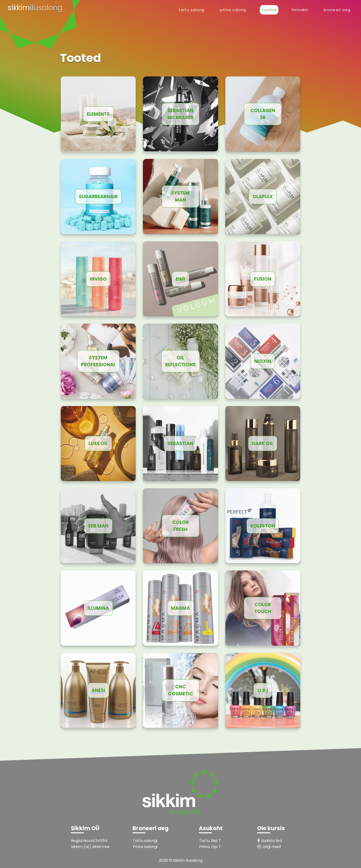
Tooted (269, 10)
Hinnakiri (300, 10)
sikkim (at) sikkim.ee (90, 847)
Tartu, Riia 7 (210, 841)
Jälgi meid (269, 847)
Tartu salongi (145, 841)
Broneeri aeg (337, 10)
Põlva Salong (233, 10)
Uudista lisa (270, 841)
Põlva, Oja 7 (210, 847)
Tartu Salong (192, 10)
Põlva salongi (145, 847)
